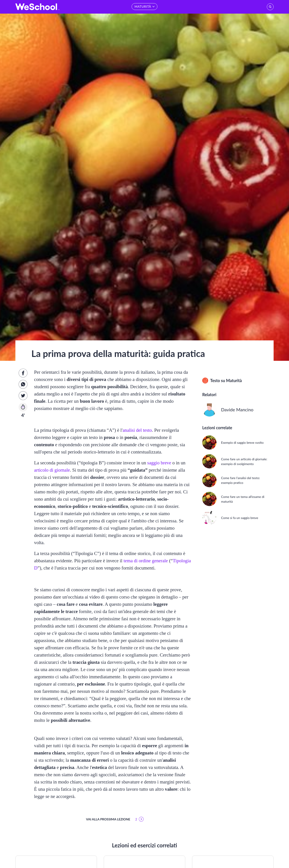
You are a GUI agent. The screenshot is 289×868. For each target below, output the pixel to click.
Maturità (234, 381)
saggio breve (159, 463)
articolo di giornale (52, 470)
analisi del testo (137, 430)
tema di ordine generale (146, 561)
